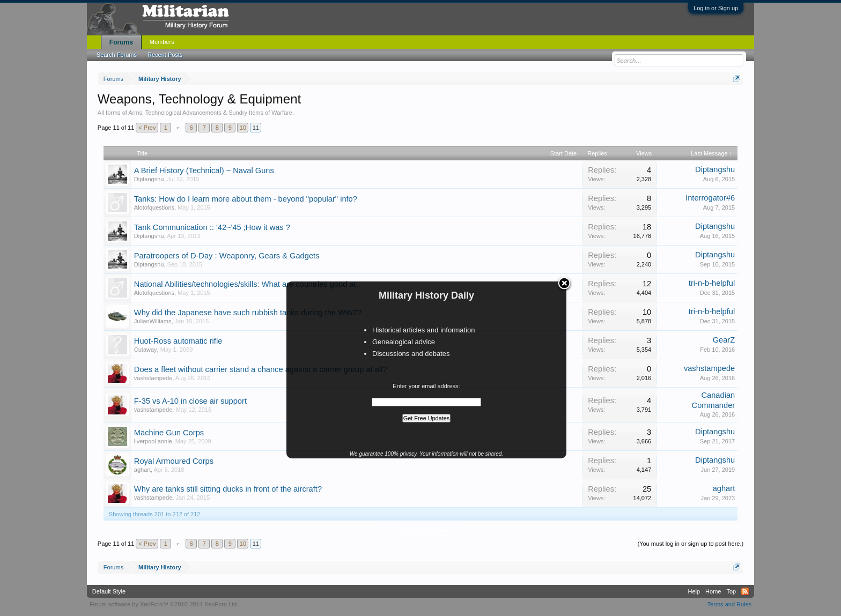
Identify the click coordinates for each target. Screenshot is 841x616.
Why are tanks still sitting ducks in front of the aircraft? (228, 489)
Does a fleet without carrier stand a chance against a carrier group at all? (261, 369)
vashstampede (153, 378)
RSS (745, 591)
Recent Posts (165, 55)
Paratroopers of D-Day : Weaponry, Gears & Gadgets (227, 256)
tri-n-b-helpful (712, 283)
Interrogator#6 (710, 198)
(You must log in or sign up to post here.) (690, 544)
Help (694, 591)
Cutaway (146, 350)
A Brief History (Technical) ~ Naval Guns (204, 170)
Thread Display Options (421, 531)
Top (731, 591)
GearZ (724, 340)
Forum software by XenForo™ (164, 604)
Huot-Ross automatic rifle (178, 341)
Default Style (109, 591)
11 (256, 128)
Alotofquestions (154, 207)
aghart (142, 470)
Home (713, 591)
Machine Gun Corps (169, 433)
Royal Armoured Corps (174, 461)
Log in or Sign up (716, 8)
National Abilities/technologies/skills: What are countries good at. (246, 284)
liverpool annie (153, 441)
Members (162, 42)
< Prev (147, 128)
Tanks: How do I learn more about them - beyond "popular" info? (246, 199)
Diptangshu (149, 179)
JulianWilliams (153, 321)
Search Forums (117, 55)
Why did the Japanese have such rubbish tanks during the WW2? (248, 313)
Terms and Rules (730, 604)
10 (243, 128)
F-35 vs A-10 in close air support (190, 401)
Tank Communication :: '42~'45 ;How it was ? (212, 227)
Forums (121, 42)
